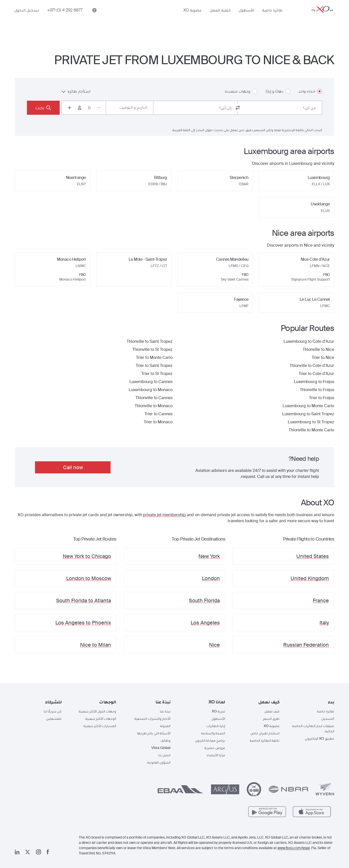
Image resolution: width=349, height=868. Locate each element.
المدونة (165, 726)
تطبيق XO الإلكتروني (319, 738)
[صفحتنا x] (28, 852)
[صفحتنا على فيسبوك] (48, 852)
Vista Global (161, 748)
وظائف (165, 740)
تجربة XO (218, 711)
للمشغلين (54, 719)
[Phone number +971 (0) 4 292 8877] (65, 17)
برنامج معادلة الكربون (210, 740)
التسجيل (328, 719)
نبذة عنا (165, 711)
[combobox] (280, 108)
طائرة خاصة (272, 17)
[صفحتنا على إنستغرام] (39, 852)
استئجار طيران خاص (265, 733)
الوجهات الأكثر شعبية (101, 719)
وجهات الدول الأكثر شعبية (97, 711)
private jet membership (164, 515)
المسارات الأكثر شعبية (100, 726)
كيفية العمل (220, 17)
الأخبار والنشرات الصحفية (152, 719)
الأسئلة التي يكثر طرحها (154, 733)
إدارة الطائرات (216, 726)
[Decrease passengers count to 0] (99, 108)
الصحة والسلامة (213, 733)
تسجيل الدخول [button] (27, 17)
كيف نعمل (272, 711)
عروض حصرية (215, 748)
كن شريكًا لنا (53, 711)
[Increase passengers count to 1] (69, 108)
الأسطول (246, 17)
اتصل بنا (164, 755)
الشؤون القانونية (159, 762)
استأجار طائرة (76, 91)
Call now (73, 467)
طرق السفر (271, 719)
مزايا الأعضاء (216, 755)
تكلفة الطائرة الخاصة (265, 740)
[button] (311, 702)
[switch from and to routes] (238, 108)
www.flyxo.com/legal (294, 848)
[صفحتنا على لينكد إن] (17, 852)
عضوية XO (193, 17)
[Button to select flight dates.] (130, 108)
